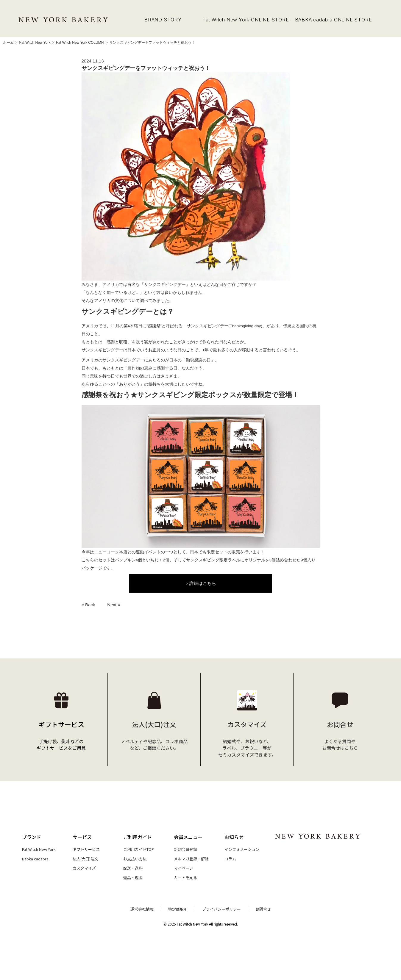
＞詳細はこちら (200, 583)
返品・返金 (133, 878)
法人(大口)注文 (85, 859)
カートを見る (185, 878)
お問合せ (263, 909)
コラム (230, 859)
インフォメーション (242, 849)
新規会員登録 (185, 849)
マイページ (184, 868)
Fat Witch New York (39, 849)
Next (112, 605)
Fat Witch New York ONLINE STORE (246, 20)
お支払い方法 (135, 859)
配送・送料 (133, 868)
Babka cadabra (35, 859)
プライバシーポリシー (221, 909)
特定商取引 (178, 909)
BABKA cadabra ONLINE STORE (334, 20)
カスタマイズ (84, 868)
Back (90, 605)
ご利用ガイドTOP (139, 849)
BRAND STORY (163, 20)
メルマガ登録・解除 (191, 859)
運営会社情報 (142, 909)
